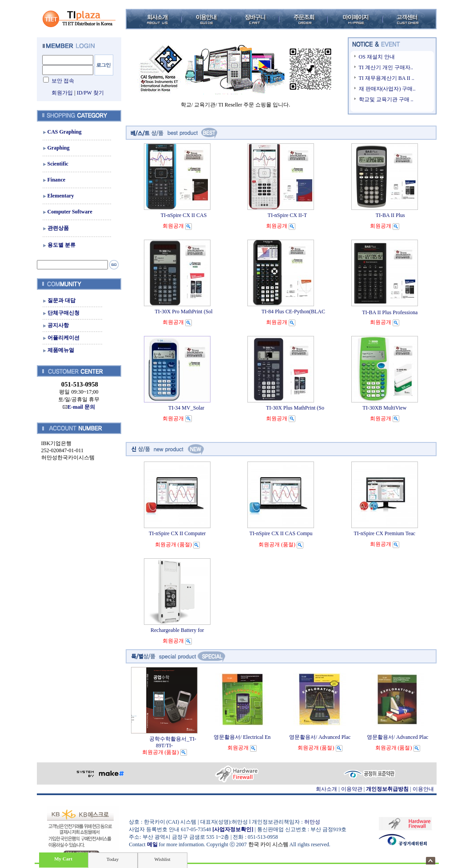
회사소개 (326, 789)
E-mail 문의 (79, 407)
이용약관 (352, 789)
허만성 (312, 822)
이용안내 (423, 789)
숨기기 (431, 861)
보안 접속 (63, 81)
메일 (152, 844)
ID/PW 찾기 (90, 93)
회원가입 (62, 93)
